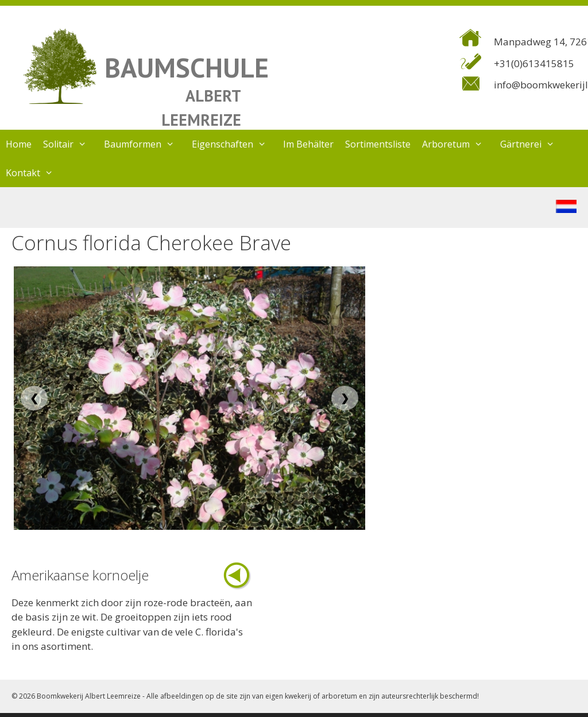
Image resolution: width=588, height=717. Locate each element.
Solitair (71, 144)
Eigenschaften (235, 144)
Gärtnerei (533, 144)
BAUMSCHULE (187, 67)
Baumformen (145, 144)
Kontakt (35, 173)
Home (19, 144)
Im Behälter (308, 144)
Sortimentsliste (378, 144)
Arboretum (458, 144)
